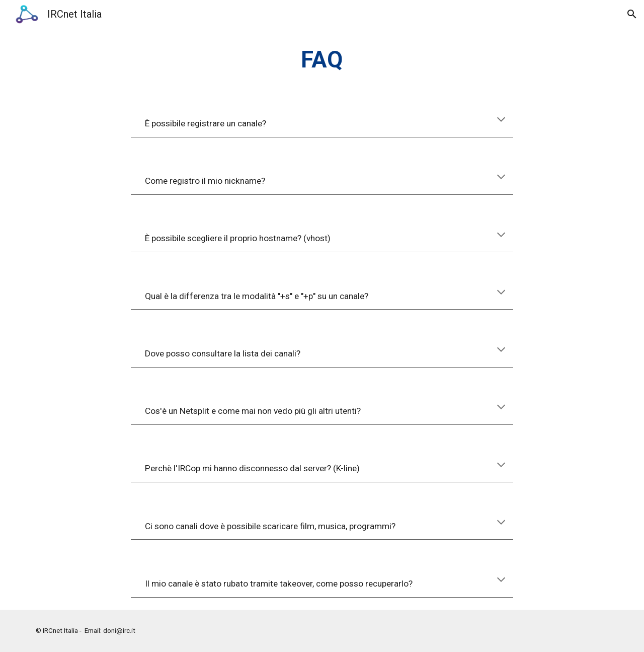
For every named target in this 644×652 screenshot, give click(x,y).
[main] (322, 60)
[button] (632, 14)
